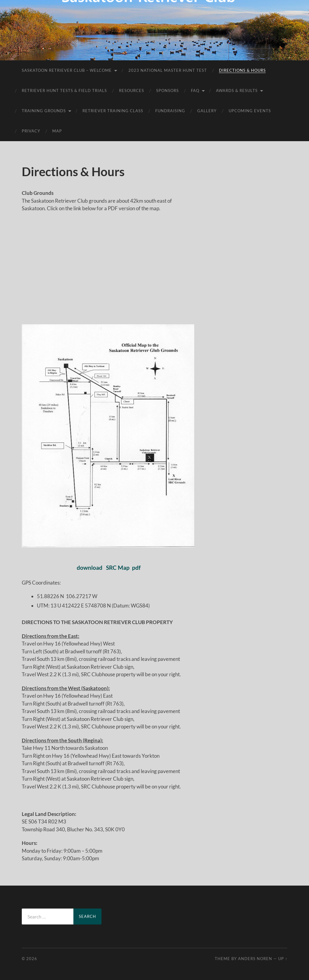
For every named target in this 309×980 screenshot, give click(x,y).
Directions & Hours (242, 70)
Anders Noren (255, 959)
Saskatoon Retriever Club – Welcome (67, 70)
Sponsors (167, 90)
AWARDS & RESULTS (237, 90)
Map (57, 131)
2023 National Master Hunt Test (168, 70)
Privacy (31, 131)
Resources (132, 90)
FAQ (195, 90)
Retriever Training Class (113, 111)
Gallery (207, 111)
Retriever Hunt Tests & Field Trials (64, 90)
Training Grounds (44, 111)
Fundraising (170, 111)
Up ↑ (283, 959)
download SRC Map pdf (108, 568)
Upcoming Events (250, 111)
